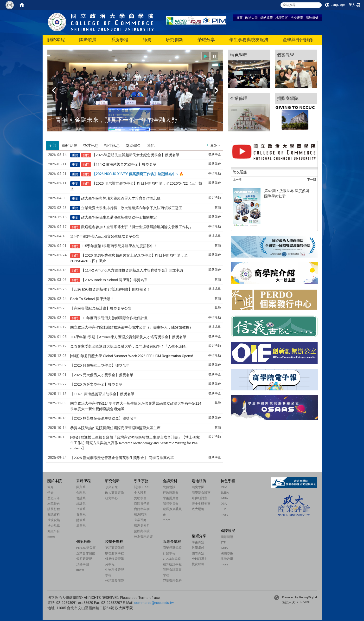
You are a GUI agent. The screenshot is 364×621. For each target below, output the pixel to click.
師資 (147, 40)
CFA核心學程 (172, 559)
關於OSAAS (142, 487)
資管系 (81, 514)
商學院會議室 (201, 492)
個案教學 (83, 541)
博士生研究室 (201, 504)
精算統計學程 (172, 564)
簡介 (51, 487)
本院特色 (54, 504)
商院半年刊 (142, 509)
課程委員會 (171, 504)
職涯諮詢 (140, 514)
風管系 (81, 525)
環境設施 (54, 520)
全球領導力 (200, 559)
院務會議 (169, 487)
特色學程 (228, 481)
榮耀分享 (206, 40)
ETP (223, 509)
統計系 (81, 504)
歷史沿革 (54, 498)
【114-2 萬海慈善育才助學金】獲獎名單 (124, 164)
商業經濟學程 (172, 548)
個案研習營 (84, 559)
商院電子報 (142, 504)
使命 (51, 492)
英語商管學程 (115, 548)
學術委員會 (171, 498)
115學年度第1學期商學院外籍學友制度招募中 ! (118, 246)
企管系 (81, 509)
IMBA (224, 498)
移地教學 (227, 559)
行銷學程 (169, 553)
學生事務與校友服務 (249, 40)
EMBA (225, 492)
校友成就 (198, 564)
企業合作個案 (86, 553)
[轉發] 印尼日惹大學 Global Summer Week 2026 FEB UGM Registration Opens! (132, 356)
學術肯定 (198, 542)
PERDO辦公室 (86, 548)
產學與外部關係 (298, 40)
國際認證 (227, 537)
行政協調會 (171, 492)
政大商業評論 (115, 492)
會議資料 (54, 514)
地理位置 (282, 18)
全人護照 (140, 492)
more (51, 537)
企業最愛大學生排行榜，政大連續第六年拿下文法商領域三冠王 (132, 208)
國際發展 (88, 40)
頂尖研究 (111, 487)
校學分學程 (114, 541)
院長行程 (54, 509)
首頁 (239, 18)
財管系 (81, 520)
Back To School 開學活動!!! (92, 299)
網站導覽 (267, 18)
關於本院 (56, 40)
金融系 (81, 492)
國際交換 (227, 553)
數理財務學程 (115, 553)
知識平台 (54, 531)
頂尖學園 (198, 487)
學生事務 (141, 481)
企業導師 (140, 520)
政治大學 (251, 18)
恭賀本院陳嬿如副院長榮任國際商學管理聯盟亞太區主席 (115, 428)
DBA (224, 504)
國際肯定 (198, 553)
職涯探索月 (142, 525)
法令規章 (297, 18)
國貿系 (81, 487)
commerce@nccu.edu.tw (154, 603)
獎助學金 (140, 498)
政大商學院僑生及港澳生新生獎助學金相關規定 (119, 217)
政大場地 (198, 509)
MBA (224, 487)
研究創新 (174, 40)
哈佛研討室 (200, 498)
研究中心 (111, 498)
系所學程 (120, 40)
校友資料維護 (143, 537)
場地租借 (312, 18)
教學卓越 (198, 548)
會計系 (81, 498)
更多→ (215, 145)
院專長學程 (172, 541)
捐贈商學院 (142, 531)
